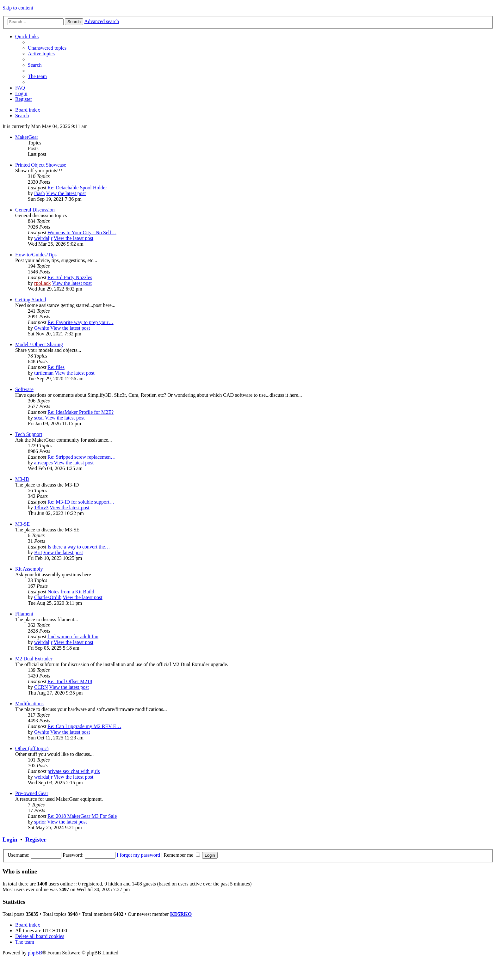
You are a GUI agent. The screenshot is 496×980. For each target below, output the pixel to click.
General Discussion (35, 210)
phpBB (35, 953)
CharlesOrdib (48, 597)
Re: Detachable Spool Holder (77, 188)
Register (36, 839)
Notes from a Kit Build (71, 592)
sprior (40, 822)
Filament (24, 614)
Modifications (29, 704)
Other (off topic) (32, 748)
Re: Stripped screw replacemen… (81, 457)
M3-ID (22, 479)
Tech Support (29, 434)
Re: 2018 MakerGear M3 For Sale (82, 816)
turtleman (44, 373)
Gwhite (42, 328)
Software (24, 389)
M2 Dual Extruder (34, 659)
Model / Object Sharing (39, 344)
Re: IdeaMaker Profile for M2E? (81, 412)
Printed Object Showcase (41, 165)
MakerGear (27, 137)
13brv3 (41, 508)
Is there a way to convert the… (79, 547)
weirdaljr (43, 238)
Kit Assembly (29, 569)
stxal (39, 418)
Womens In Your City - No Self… (82, 233)
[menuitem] (47, 48)
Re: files (56, 367)
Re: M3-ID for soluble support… (81, 502)
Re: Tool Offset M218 (70, 681)
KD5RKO (181, 914)
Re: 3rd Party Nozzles (70, 277)
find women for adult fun (73, 637)
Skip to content (18, 8)
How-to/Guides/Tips (36, 255)
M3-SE (22, 524)
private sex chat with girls (74, 771)
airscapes (43, 463)
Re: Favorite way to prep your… (80, 322)
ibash (40, 193)
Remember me (182, 855)
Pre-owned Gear (32, 793)
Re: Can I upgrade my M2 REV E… (84, 726)
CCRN (41, 687)
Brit (38, 552)
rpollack (42, 283)
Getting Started (31, 300)
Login (10, 839)
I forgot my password (138, 855)
